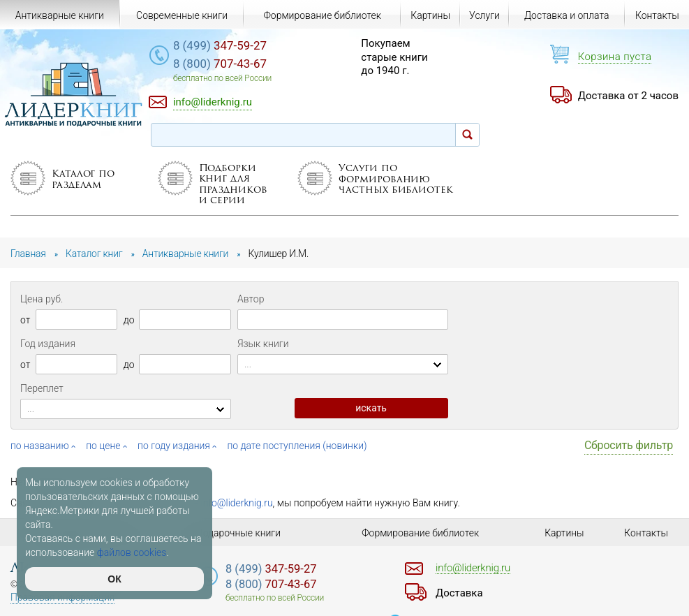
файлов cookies (132, 552)
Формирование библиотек (322, 15)
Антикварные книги (60, 15)
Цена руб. (42, 299)
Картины (430, 15)
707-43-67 (221, 64)
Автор (251, 299)
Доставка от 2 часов (628, 96)
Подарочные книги (239, 533)
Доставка (459, 593)
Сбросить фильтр (629, 445)
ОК (114, 579)
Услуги (484, 15)
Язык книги (263, 344)
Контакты (657, 15)
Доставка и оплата (567, 15)
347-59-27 (221, 45)
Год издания (48, 344)
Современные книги (182, 15)
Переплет (42, 388)
